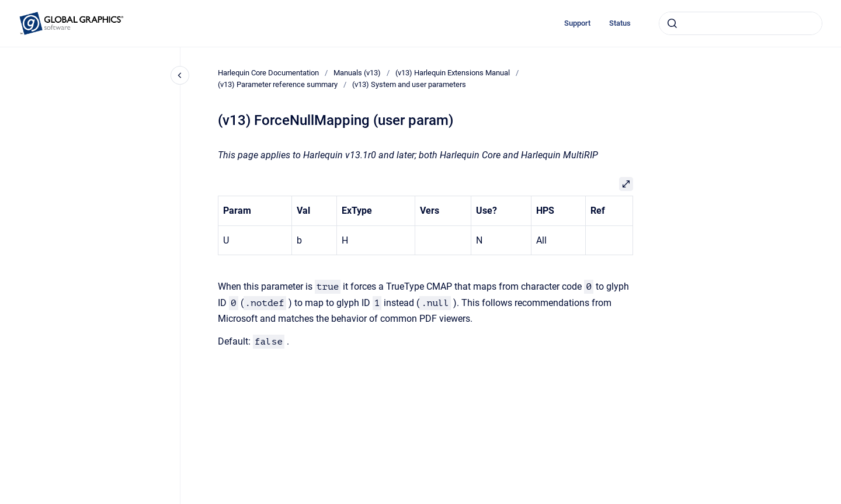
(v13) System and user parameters (409, 84)
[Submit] (672, 23)
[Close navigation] (180, 75)
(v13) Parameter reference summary (278, 84)
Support (577, 23)
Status (620, 23)
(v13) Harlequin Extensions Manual (453, 73)
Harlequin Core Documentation (268, 73)
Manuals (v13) (357, 73)
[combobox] (741, 23)
